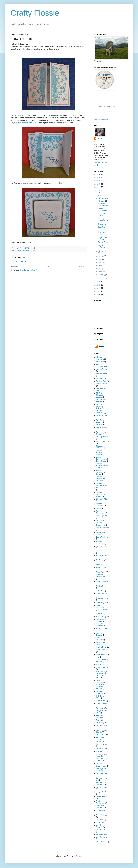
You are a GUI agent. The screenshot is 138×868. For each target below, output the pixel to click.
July (100, 259)
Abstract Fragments (100, 358)
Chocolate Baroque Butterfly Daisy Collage (102, 459)
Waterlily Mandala (99, 826)
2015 (99, 184)
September (103, 251)
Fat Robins (100, 560)
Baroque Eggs (101, 381)
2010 (99, 288)
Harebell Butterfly (102, 629)
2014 (99, 187)
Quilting (99, 751)
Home (49, 266)
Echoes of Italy (101, 546)
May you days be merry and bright (24, 123)
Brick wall (100, 425)
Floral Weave (101, 572)
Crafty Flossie (35, 13)
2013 (99, 190)
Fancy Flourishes (103, 210)
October (102, 201)
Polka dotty (100, 723)
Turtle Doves (101, 822)
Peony (98, 720)
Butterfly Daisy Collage (101, 433)
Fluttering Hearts (102, 581)
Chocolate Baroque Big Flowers (101, 453)
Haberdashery (101, 617)
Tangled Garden (102, 792)
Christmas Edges (102, 499)
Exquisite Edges (102, 551)
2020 (99, 175)
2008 (99, 294)
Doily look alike (102, 215)
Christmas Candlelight (100, 484)
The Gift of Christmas (100, 807)
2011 (99, 285)
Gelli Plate (100, 591)
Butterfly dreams (102, 437)
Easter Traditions (102, 537)
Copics (99, 508)
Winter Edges (21, 250)
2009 (99, 291)
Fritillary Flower (102, 586)
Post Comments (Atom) (29, 270)
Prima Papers (101, 735)
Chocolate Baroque (100, 447)
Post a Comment (20, 262)
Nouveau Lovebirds (100, 692)
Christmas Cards (102, 488)
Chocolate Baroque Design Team (102, 466)
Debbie (100, 138)
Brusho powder (102, 427)
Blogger (78, 856)
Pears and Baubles (100, 716)
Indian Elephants (102, 650)
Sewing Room (101, 766)
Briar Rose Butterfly (100, 421)
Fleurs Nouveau (102, 568)
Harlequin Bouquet (100, 634)
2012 (99, 282)
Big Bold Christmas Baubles (100, 395)
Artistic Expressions (101, 365)
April (100, 269)
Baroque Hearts (102, 384)
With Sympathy (102, 837)
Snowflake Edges (102, 228)
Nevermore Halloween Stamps (100, 687)
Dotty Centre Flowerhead (101, 533)
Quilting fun (102, 224)
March (101, 272)
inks (98, 657)
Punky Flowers (101, 744)
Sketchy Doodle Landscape (102, 770)
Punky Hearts (101, 749)
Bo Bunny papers (102, 415)
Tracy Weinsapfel (102, 815)
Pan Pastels (100, 708)
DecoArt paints (101, 516)
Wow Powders (31, 250)
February (102, 275)
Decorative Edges (100, 521)
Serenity (99, 763)
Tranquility (100, 820)
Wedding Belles (102, 830)
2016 (99, 181)
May (100, 266)
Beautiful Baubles (102, 246)
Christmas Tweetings (100, 505)
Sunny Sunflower (102, 787)
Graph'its (99, 614)
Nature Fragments (100, 681)
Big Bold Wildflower (100, 412)
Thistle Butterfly (102, 810)
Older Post (82, 266)
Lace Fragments (102, 667)
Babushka (100, 378)
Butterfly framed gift (103, 220)
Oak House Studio (100, 697)
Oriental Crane (101, 703)
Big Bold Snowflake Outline (100, 406)
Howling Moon (101, 647)
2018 (99, 178)
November (103, 198)
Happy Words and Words (101, 625)
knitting (99, 665)
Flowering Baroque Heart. (102, 576)
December (102, 193)
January (102, 278)
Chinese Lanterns (102, 441)
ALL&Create (101, 362)
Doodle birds (101, 525)
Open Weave (101, 701)
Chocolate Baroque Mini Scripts (101, 472)
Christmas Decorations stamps (100, 495)
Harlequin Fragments (100, 639)
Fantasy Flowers (102, 556)
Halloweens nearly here (103, 205)
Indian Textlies (101, 654)
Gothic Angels (101, 603)
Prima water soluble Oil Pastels (100, 739)
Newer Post (15, 266)
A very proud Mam (103, 238)
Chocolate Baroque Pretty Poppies (102, 479)
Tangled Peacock (102, 796)
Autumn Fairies (102, 374)
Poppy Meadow (102, 726)
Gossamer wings (102, 598)
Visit (101, 120)
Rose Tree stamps (100, 760)
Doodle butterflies (102, 528)
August (101, 256)
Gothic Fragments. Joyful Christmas (102, 607)
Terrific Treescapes (100, 802)
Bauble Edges (103, 242)
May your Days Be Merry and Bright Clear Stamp (102, 675)
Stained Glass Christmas (101, 784)
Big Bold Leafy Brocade (101, 401)
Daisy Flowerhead (100, 512)
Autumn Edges (101, 369)
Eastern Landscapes (101, 543)
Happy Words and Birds (101, 620)
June (101, 262)
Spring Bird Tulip (102, 773)
